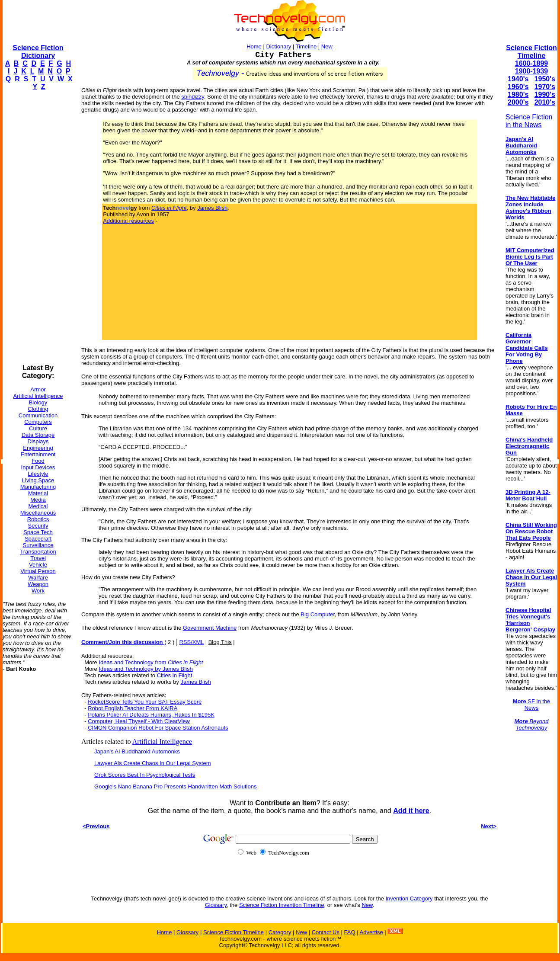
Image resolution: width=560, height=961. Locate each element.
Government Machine (210, 628)
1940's (518, 79)
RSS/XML (191, 642)
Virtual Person (38, 571)
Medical (38, 506)
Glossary (216, 905)
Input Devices (38, 467)
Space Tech (38, 532)
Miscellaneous (38, 513)
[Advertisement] (37, 227)
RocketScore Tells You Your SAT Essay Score (145, 702)
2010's (545, 102)
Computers (38, 422)
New (327, 46)
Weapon (38, 584)
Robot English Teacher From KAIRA (133, 708)
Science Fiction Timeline (531, 52)
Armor (38, 389)
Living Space (38, 480)
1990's (545, 94)
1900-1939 (532, 71)
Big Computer (318, 614)
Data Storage (38, 435)
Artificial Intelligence (38, 396)
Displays (38, 441)
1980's (518, 94)
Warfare (38, 578)
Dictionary (278, 46)
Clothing (38, 409)
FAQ (350, 932)
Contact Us (326, 932)
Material (38, 493)
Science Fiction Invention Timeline (282, 905)
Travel (38, 558)
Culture (38, 428)
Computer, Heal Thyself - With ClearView (139, 721)
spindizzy (193, 97)
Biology (38, 402)
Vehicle (38, 565)
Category (280, 932)
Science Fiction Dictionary (38, 52)
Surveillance (38, 545)
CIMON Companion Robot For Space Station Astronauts (158, 728)
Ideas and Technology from (151, 662)
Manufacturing (38, 487)
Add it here (411, 811)
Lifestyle (38, 474)
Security (38, 526)
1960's (518, 87)
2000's (518, 102)
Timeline (306, 46)
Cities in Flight (175, 675)
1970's (545, 87)
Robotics (38, 519)
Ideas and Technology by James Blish (146, 669)
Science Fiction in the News (529, 121)
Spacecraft (38, 539)
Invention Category (409, 899)
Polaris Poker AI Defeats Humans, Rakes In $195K (151, 715)
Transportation (38, 552)
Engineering (38, 448)
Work (38, 591)
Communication (38, 415)
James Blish (212, 208)
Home (254, 46)
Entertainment (38, 454)
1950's (545, 79)
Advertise (371, 932)
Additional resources (128, 221)
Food (38, 461)
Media (38, 500)
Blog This (220, 642)
